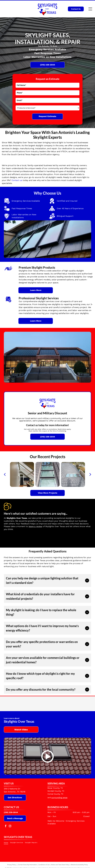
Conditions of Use (44, 865)
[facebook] (6, 826)
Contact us (17, 180)
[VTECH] (59, 704)
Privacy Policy (11, 865)
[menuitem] (7, 842)
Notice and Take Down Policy (60, 865)
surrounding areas (59, 798)
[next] (90, 474)
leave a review (35, 526)
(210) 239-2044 (11, 812)
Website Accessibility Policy (79, 865)
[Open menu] (90, 9)
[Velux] (13, 704)
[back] (5, 474)
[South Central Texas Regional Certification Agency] (82, 704)
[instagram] (10, 826)
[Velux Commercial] (36, 704)
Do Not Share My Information (28, 865)
